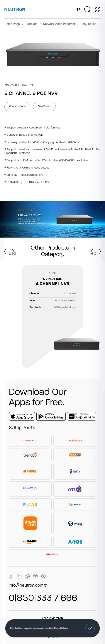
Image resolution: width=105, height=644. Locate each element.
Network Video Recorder (59, 24)
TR (79, 10)
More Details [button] (61, 628)
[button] (90, 628)
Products (31, 24)
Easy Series (88, 24)
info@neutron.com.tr (28, 585)
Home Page (12, 24)
